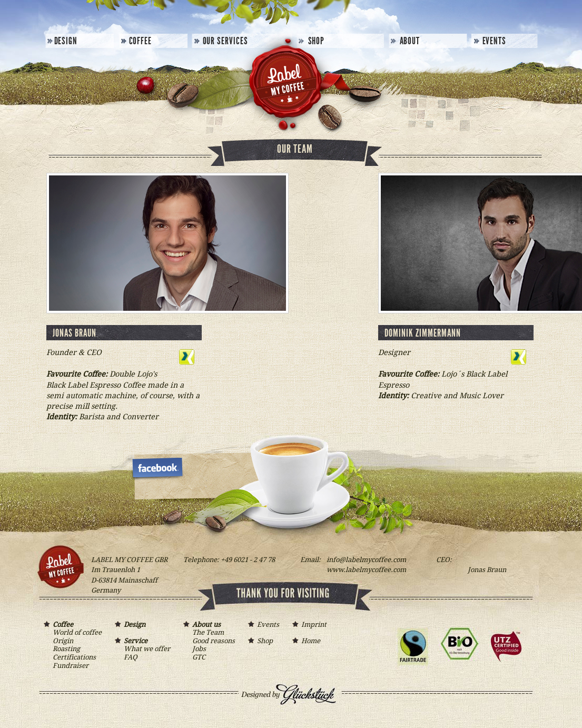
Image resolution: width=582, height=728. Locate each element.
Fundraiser (71, 666)
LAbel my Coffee (160, 467)
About (410, 41)
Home (311, 641)
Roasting (66, 649)
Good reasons (214, 641)
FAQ (131, 657)
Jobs (199, 649)
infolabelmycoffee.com (366, 560)
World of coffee (77, 632)
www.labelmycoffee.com (366, 570)
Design (66, 41)
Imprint (314, 624)
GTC (199, 657)
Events (495, 41)
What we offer (147, 649)
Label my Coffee (283, 84)
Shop (317, 41)
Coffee (141, 41)
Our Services (226, 41)
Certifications (74, 657)
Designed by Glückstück (302, 703)
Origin (63, 641)
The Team (208, 632)
